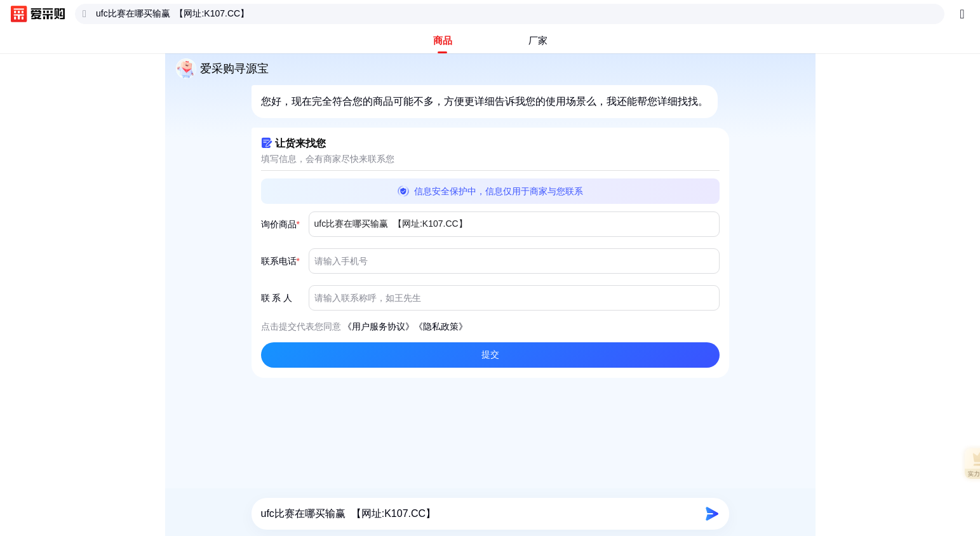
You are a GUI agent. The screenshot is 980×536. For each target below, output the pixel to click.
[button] (490, 355)
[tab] (443, 41)
